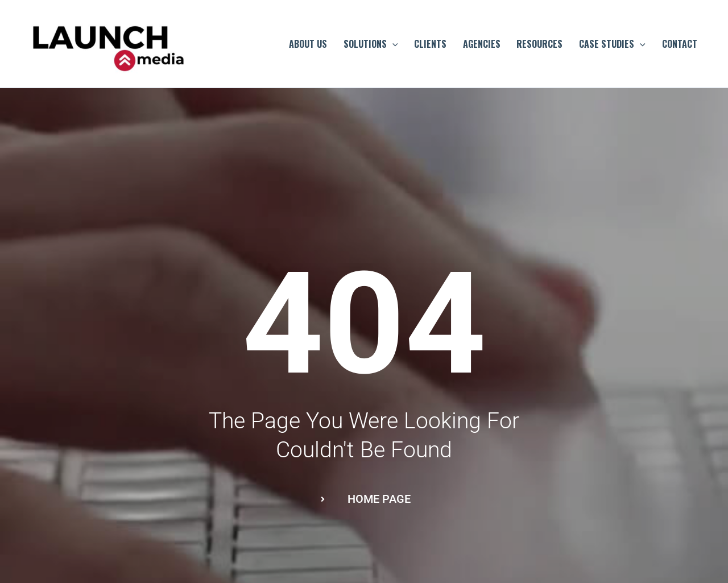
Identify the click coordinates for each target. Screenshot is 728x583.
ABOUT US (308, 44)
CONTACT (680, 44)
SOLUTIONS (371, 44)
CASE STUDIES (612, 44)
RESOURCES (539, 44)
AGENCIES (482, 44)
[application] (392, 44)
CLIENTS (430, 44)
